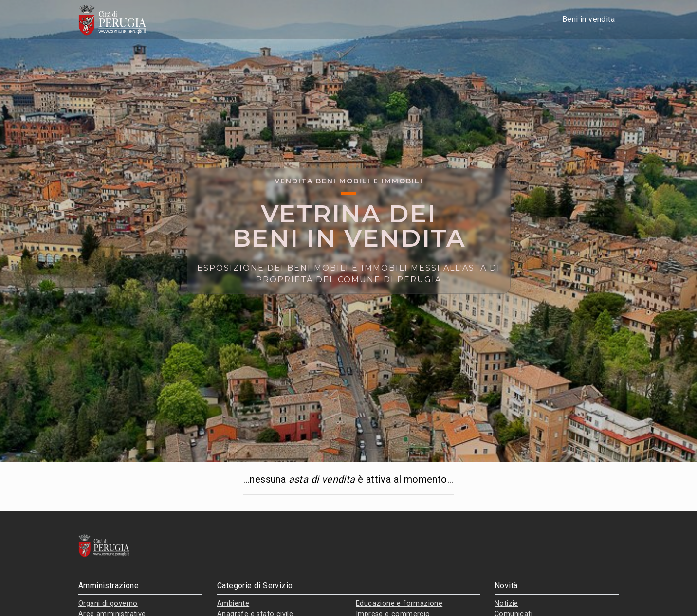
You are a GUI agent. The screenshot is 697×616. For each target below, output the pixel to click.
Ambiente (233, 604)
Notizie (506, 604)
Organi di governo (108, 604)
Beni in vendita (588, 19)
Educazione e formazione (399, 604)
